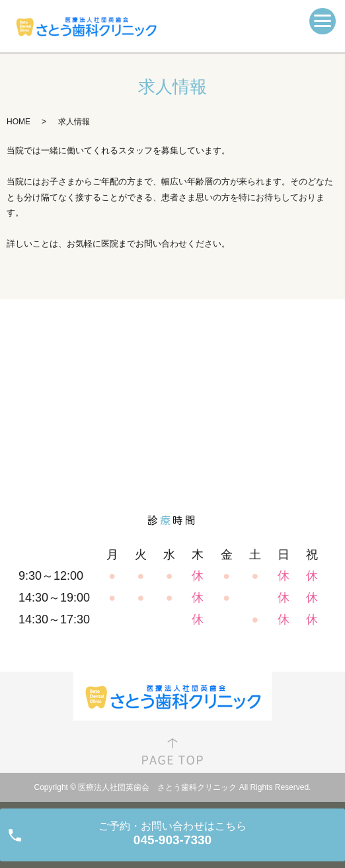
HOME (19, 122)
